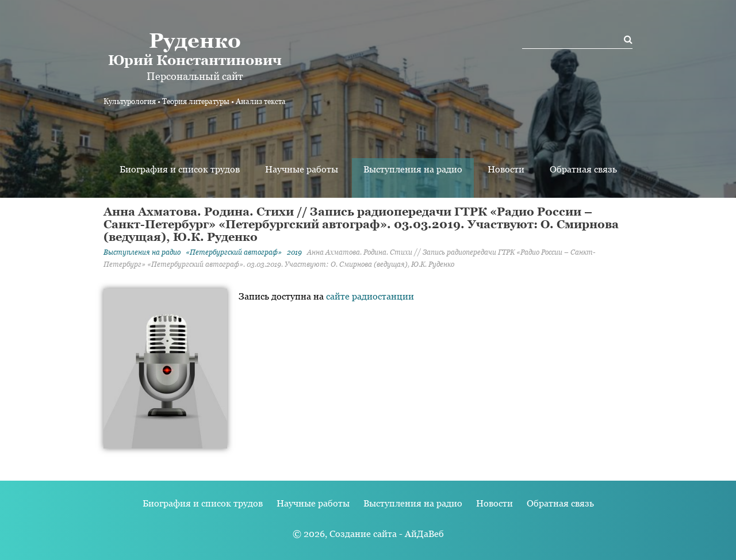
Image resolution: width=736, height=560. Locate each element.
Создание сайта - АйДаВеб (387, 534)
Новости (506, 169)
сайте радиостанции (370, 296)
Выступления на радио (413, 169)
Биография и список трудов (180, 169)
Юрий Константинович (195, 48)
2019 (294, 252)
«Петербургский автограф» (234, 252)
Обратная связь (583, 169)
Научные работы (302, 169)
